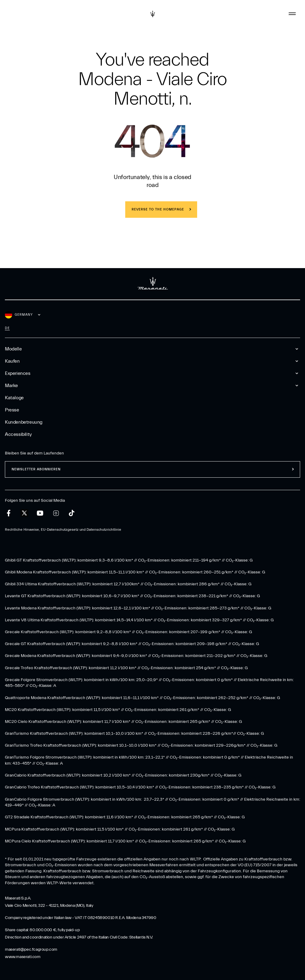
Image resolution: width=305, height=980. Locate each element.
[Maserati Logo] (153, 14)
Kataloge (14, 398)
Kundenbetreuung (24, 422)
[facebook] (9, 513)
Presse (12, 410)
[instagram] (56, 513)
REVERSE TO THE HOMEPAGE (158, 209)
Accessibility (18, 434)
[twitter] (24, 513)
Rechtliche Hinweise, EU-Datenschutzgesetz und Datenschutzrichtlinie (63, 529)
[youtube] (40, 513)
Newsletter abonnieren (36, 469)
